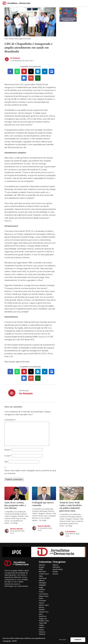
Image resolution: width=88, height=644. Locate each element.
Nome (8, 450)
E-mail (8, 456)
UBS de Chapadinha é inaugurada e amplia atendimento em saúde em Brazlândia (28, 48)
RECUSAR (63, 640)
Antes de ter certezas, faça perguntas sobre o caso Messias (15, 505)
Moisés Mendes (17, 529)
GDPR (14, 641)
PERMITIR (78, 640)
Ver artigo (14, 523)
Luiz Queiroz (70, 531)
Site (6, 462)
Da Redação (15, 58)
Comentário (10, 420)
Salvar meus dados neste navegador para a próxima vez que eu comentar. (30, 472)
